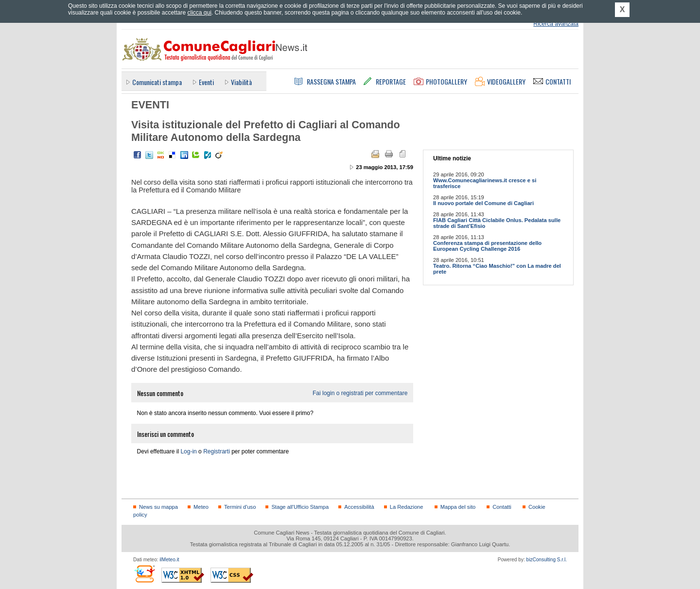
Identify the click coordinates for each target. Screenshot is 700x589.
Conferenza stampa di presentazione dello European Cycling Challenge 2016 (487, 246)
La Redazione (407, 507)
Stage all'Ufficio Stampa (300, 507)
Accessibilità (359, 507)
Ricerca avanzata (556, 24)
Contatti (502, 507)
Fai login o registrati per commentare (360, 393)
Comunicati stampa (157, 82)
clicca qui (199, 13)
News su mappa (158, 507)
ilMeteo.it (169, 560)
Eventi (206, 82)
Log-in (188, 451)
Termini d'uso (240, 507)
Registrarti (217, 451)
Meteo (201, 507)
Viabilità (241, 82)
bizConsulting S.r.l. (547, 560)
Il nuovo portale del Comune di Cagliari (483, 203)
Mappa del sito (458, 507)
